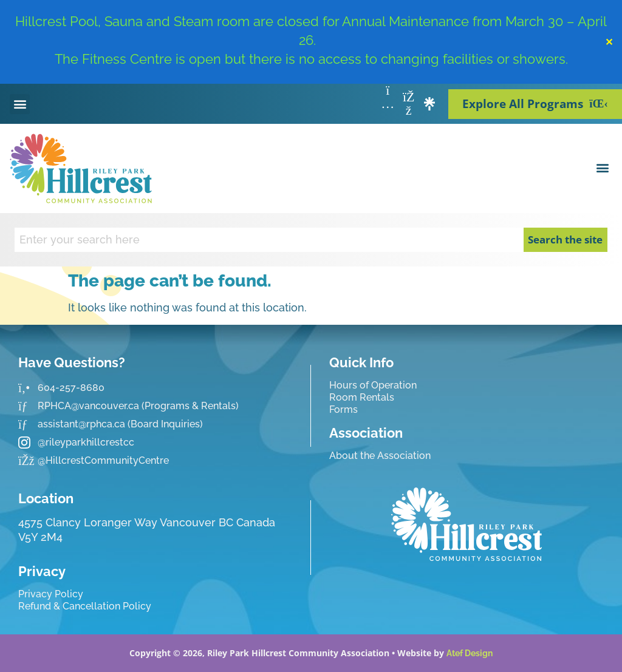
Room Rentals (362, 397)
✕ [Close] (609, 42)
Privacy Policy (51, 594)
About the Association (380, 456)
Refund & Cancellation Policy (85, 606)
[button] (20, 104)
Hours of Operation (373, 385)
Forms (343, 409)
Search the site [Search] (565, 239)
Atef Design (470, 653)
